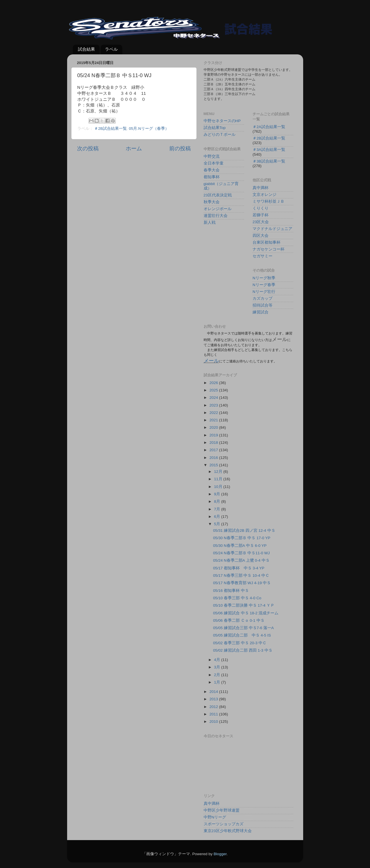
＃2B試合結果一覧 (110, 129)
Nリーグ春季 (264, 285)
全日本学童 (214, 163)
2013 (214, 699)
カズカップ (262, 298)
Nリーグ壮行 (264, 292)
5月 (218, 524)
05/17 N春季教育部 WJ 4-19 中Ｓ (242, 583)
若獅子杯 (261, 215)
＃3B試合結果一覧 (269, 161)
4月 (218, 660)
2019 (214, 435)
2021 (214, 420)
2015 (214, 465)
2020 (214, 427)
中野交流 (212, 156)
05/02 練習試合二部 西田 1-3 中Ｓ (243, 650)
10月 (219, 487)
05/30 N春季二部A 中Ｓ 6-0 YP (240, 546)
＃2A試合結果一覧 (269, 127)
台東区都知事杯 (266, 242)
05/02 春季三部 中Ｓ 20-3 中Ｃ (240, 643)
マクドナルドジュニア (272, 229)
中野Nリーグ (215, 817)
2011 (214, 714)
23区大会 (261, 222)
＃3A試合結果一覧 (269, 150)
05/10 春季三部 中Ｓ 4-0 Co (237, 598)
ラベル (111, 49)
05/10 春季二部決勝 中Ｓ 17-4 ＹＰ (244, 605)
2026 (214, 383)
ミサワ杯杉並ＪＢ (268, 201)
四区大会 (261, 236)
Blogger (220, 854)
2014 (214, 692)
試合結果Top (215, 128)
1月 (218, 682)
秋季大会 (212, 202)
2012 (214, 707)
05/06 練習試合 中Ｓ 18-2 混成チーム (246, 613)
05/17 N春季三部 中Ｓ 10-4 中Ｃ (241, 575)
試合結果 (86, 49)
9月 (218, 494)
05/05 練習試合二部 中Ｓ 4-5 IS (242, 635)
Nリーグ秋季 (264, 278)
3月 (218, 667)
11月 (219, 479)
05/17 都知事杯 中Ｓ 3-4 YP (239, 568)
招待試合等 (262, 305)
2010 (214, 722)
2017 (214, 450)
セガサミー (262, 256)
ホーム (134, 148)
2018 (214, 443)
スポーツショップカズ (224, 824)
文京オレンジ (264, 195)
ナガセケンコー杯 (268, 249)
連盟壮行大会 (216, 216)
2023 (214, 405)
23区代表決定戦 (218, 195)
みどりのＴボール (220, 135)
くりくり (261, 208)
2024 (214, 398)
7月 (218, 509)
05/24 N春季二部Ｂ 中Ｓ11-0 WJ (241, 553)
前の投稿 (180, 148)
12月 (219, 472)
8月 (218, 501)
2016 (214, 458)
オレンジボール (218, 209)
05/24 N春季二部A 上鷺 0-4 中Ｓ (241, 560)
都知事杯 (212, 177)
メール (211, 361)
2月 (218, 675)
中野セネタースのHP (222, 121)
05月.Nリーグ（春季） (149, 129)
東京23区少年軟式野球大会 (228, 831)
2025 (214, 390)
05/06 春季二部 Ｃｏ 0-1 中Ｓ (239, 620)
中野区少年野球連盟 (222, 810)
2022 (214, 413)
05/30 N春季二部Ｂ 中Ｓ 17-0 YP (242, 538)
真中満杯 (261, 188)
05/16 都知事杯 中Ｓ (231, 591)
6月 (218, 517)
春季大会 (212, 170)
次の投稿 (88, 148)
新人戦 (210, 222)
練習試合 (261, 312)
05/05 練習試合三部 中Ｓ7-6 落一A (243, 628)
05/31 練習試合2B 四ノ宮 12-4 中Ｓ (244, 531)
